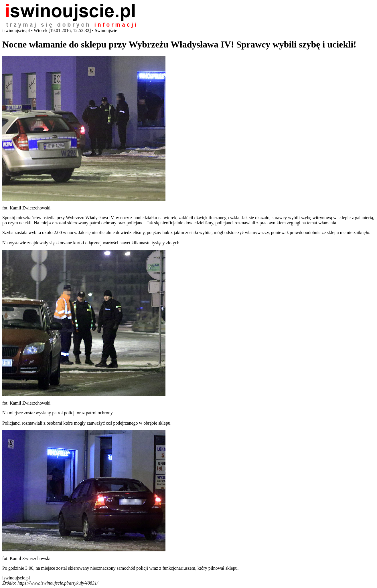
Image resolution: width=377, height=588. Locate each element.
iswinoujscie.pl (16, 578)
